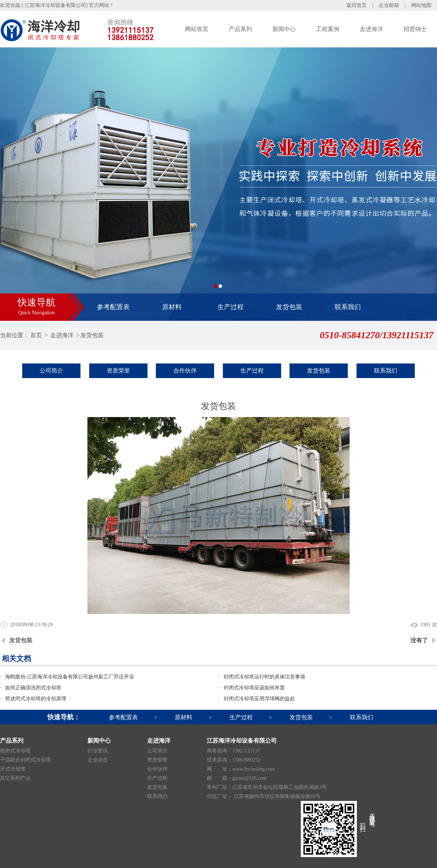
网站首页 (197, 29)
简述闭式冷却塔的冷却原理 (36, 699)
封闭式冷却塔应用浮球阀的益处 (259, 699)
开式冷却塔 (13, 769)
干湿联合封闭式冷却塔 (25, 760)
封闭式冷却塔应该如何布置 (254, 688)
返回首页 (357, 5)
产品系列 (240, 29)
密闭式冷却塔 (15, 751)
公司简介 (51, 371)
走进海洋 (371, 29)
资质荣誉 (118, 371)
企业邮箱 (389, 5)
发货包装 (289, 307)
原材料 (172, 307)
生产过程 (231, 307)
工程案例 (328, 29)
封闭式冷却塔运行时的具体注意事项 (264, 677)
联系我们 (348, 307)
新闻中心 (284, 29)
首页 (36, 335)
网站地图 (421, 5)
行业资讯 (98, 751)
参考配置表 (113, 307)
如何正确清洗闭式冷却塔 (33, 688)
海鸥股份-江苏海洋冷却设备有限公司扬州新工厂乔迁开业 (70, 677)
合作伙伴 (185, 371)
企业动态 (98, 760)
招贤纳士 (415, 29)
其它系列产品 (15, 778)
